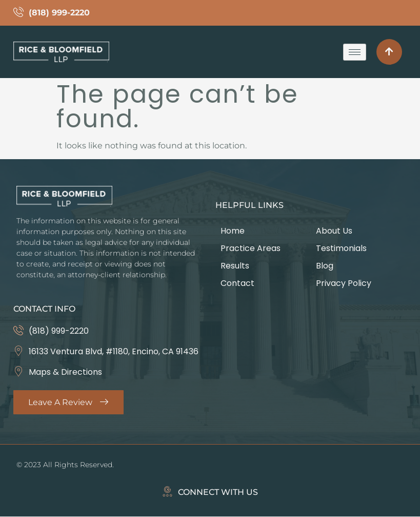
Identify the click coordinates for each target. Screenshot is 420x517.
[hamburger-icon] (355, 52)
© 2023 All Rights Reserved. (65, 465)
